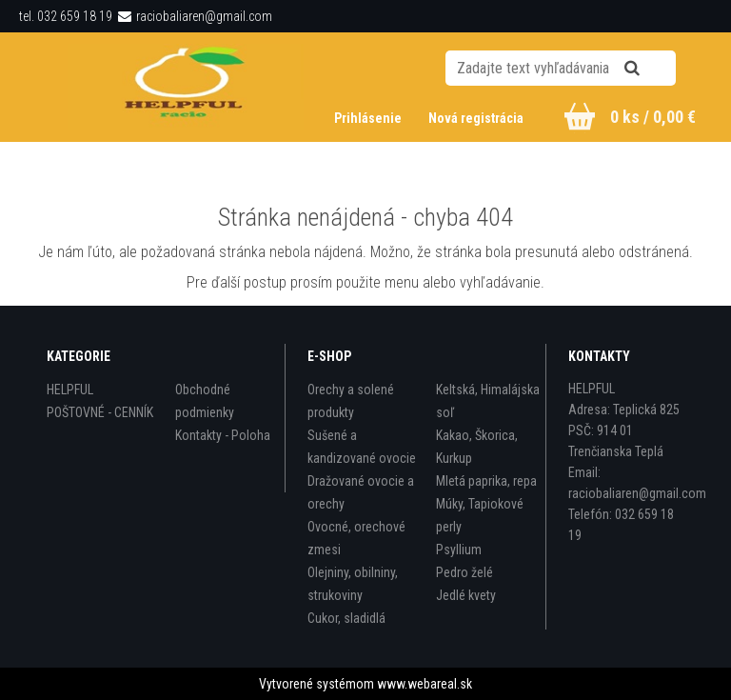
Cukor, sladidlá (346, 618)
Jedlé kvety (466, 595)
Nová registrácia (476, 118)
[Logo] (186, 87)
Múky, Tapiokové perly (480, 515)
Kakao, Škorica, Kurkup (477, 447)
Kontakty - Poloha (223, 435)
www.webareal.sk (425, 684)
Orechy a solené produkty (351, 401)
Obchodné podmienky (205, 401)
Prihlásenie (369, 118)
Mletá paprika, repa (486, 481)
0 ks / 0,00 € (653, 117)
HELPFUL (70, 390)
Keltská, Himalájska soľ (488, 401)
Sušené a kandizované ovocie (362, 447)
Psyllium (459, 550)
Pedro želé (464, 572)
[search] (655, 69)
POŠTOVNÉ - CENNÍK (100, 412)
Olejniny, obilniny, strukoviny (353, 584)
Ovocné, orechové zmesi (356, 538)
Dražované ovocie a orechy (361, 492)
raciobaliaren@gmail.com (204, 16)
